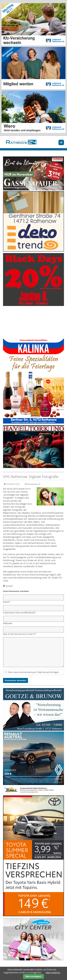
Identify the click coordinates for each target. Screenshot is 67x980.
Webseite (8, 623)
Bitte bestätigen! (33, 976)
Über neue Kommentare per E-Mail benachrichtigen (33, 672)
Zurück (9, 586)
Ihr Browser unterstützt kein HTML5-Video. (33, 323)
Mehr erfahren (53, 973)
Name (7, 602)
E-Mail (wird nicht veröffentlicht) (19, 613)
